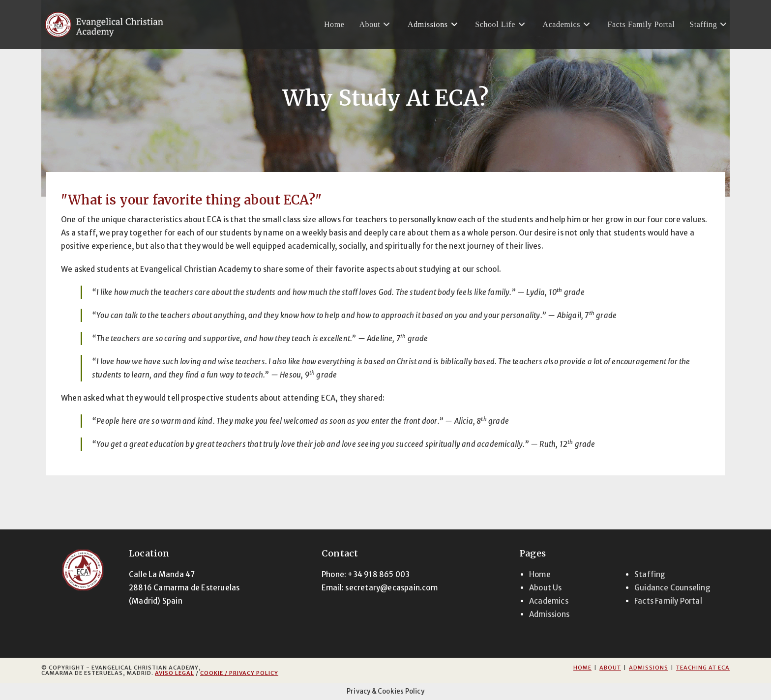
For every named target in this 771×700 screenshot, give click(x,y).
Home (540, 574)
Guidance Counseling (672, 588)
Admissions (549, 614)
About (610, 668)
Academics (549, 601)
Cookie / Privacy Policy (239, 673)
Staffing (650, 574)
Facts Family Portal (668, 601)
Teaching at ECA (703, 668)
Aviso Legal (175, 673)
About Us (546, 588)
